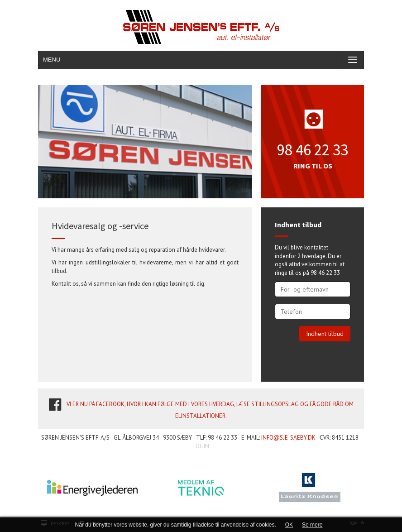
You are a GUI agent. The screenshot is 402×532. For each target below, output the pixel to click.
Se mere (312, 525)
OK (289, 525)
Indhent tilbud (325, 334)
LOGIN (201, 446)
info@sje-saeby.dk (288, 438)
